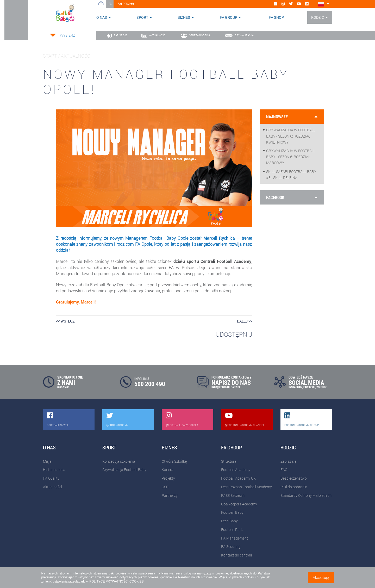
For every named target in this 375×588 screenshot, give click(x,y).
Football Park (232, 530)
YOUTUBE (322, 387)
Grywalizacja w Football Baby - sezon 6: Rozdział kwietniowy (291, 136)
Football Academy (236, 470)
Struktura (229, 461)
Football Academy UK (238, 478)
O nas (102, 17)
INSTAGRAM (295, 387)
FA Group (229, 17)
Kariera (168, 470)
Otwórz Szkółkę (174, 461)
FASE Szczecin (233, 495)
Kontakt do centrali (236, 555)
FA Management (235, 538)
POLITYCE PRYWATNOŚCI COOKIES (116, 581)
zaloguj (126, 4)
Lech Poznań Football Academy (246, 487)
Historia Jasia (54, 470)
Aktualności (52, 487)
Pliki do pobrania (294, 487)
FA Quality (51, 478)
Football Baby (232, 512)
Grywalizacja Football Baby (124, 470)
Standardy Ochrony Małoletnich (306, 495)
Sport (142, 17)
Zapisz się (288, 461)
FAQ (284, 470)
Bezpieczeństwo (294, 478)
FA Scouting (231, 546)
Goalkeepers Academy (239, 504)
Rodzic (318, 17)
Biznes (184, 17)
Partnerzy (170, 495)
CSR (165, 487)
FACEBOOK (309, 387)
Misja (47, 461)
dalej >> (245, 321)
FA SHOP (276, 17)
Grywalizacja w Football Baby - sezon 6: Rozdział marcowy (291, 157)
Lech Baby (229, 521)
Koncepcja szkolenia (119, 461)
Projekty (168, 478)
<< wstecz (65, 321)
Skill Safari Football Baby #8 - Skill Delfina (291, 175)
